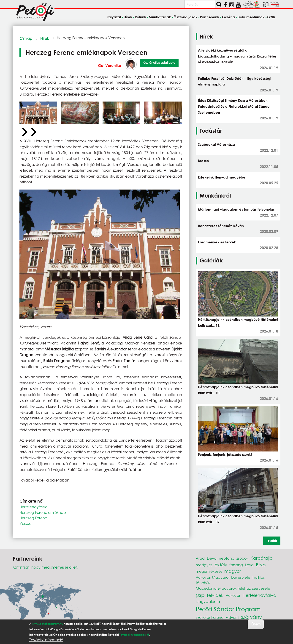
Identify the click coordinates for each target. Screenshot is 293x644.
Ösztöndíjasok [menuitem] (186, 17)
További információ (46, 640)
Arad (200, 558)
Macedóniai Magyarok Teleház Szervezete (233, 588)
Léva (249, 565)
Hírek (45, 38)
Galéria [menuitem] (228, 17)
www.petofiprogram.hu (47, 624)
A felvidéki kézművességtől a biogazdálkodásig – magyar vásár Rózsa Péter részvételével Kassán (237, 56)
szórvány (251, 617)
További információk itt (134, 635)
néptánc (227, 558)
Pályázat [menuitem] (114, 17)
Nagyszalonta (208, 601)
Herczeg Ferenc (33, 518)
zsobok (242, 558)
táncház (203, 583)
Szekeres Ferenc (210, 617)
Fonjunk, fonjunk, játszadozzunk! (225, 454)
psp (200, 595)
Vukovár (233, 595)
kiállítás (259, 577)
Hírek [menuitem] (128, 17)
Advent (232, 617)
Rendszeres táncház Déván (221, 226)
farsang (236, 565)
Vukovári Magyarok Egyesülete (223, 577)
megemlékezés (209, 571)
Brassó (203, 161)
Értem (256, 624)
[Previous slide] (24, 132)
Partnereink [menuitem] (210, 17)
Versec (25, 523)
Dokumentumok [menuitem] (251, 17)
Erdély (221, 565)
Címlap (26, 38)
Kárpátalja (262, 558)
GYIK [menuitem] (271, 17)
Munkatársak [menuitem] (160, 17)
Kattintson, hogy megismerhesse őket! (45, 567)
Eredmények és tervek (217, 242)
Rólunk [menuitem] (141, 17)
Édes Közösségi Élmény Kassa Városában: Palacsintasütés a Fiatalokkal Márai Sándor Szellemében (234, 106)
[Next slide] (33, 132)
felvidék (215, 595)
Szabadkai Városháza (216, 144)
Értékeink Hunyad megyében (223, 177)
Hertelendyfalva (34, 507)
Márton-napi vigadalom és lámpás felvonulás (236, 209)
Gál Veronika (110, 65)
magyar (233, 571)
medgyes (204, 565)
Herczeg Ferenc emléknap (43, 512)
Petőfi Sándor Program (228, 609)
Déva (212, 558)
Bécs (261, 565)
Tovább (272, 541)
